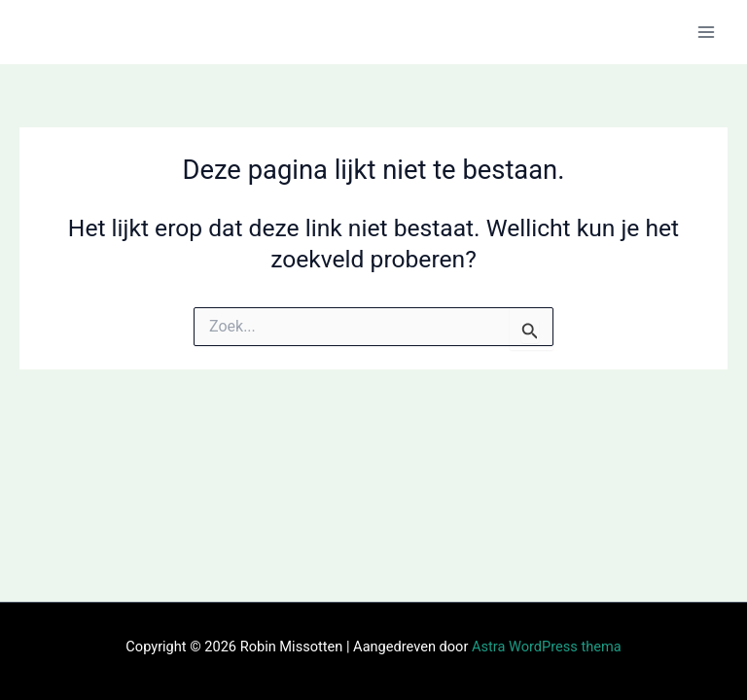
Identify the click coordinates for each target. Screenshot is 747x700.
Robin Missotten (117, 31)
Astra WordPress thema (547, 647)
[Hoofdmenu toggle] (706, 33)
